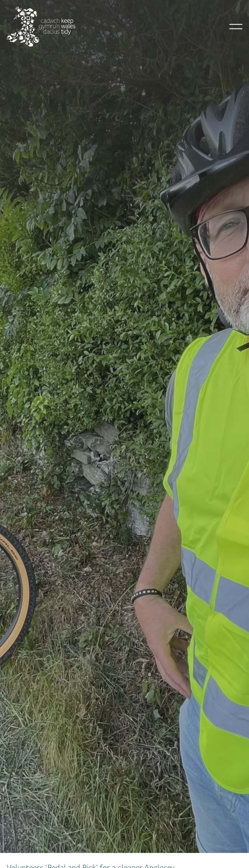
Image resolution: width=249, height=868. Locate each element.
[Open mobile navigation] (236, 27)
